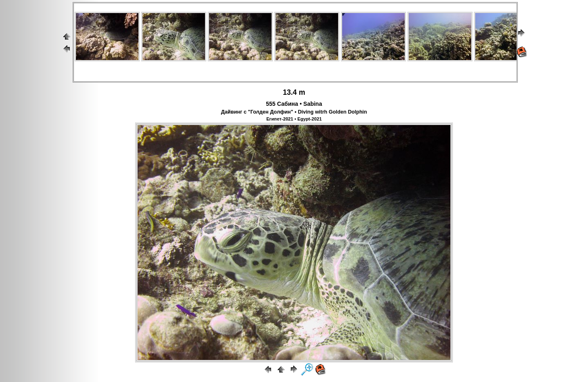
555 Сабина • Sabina (294, 104)
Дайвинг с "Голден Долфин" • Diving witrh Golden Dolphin (294, 112)
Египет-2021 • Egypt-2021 (294, 119)
